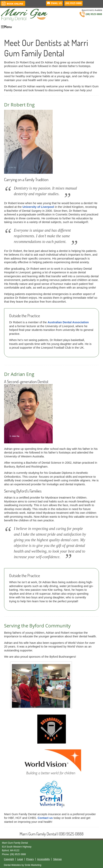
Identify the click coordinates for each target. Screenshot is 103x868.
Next (68, 688)
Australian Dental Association (68, 322)
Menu (6, 27)
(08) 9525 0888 (73, 3)
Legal (20, 859)
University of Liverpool (38, 207)
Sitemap (57, 859)
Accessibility (43, 859)
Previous (14, 688)
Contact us (45, 818)
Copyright (9, 859)
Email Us (54, 3)
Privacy (30, 859)
